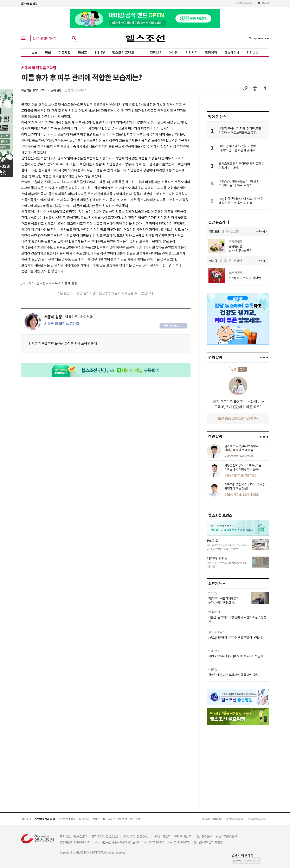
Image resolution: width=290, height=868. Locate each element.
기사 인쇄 (255, 88)
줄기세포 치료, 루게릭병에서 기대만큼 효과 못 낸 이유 (242, 448)
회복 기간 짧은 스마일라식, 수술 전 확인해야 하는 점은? (245, 486)
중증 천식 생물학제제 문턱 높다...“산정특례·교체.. (224, 601)
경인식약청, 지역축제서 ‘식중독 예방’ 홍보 (234, 675)
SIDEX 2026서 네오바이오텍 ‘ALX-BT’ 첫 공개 (236, 656)
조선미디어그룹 (245, 3)
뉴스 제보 (135, 819)
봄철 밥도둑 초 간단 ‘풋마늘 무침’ (241, 249)
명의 (48, 52)
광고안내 (84, 819)
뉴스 (34, 52)
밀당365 (156, 52)
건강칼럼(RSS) (236, 819)
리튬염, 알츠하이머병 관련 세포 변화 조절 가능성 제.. (237, 619)
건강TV (100, 52)
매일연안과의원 (217, 558)
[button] (261, 357)
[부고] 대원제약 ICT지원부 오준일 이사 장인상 (236, 638)
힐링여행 (211, 52)
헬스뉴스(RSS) (258, 819)
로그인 (266, 3)
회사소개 (26, 819)
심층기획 (65, 52)
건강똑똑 (253, 52)
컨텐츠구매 (99, 819)
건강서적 (191, 52)
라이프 (83, 52)
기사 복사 (245, 88)
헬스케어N (232, 52)
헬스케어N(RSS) (213, 819)
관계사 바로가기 (242, 855)
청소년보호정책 (67, 819)
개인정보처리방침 (45, 819)
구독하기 (260, 231)
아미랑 (173, 52)
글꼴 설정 (265, 88)
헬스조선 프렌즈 (123, 52)
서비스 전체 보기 (117, 819)
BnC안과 (213, 541)
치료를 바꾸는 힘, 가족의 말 (245, 278)
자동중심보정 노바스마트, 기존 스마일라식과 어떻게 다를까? (243, 467)
